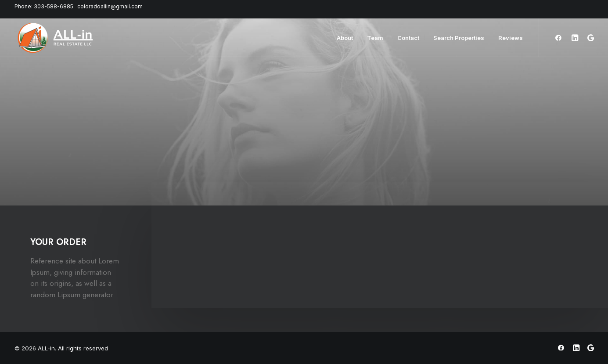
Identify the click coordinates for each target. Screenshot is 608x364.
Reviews (511, 38)
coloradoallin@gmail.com (110, 6)
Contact (408, 38)
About (345, 38)
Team (375, 38)
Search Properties (459, 38)
